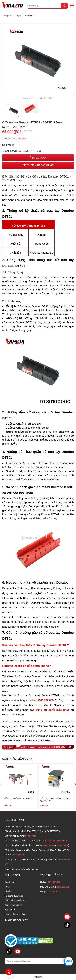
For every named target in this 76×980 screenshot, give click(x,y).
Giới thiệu (9, 882)
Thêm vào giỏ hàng (38, 165)
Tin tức (8, 887)
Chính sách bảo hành (15, 900)
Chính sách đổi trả (13, 905)
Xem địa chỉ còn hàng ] (30, 151)
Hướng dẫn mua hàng (15, 914)
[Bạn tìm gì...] (48, 6)
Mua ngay (38, 158)
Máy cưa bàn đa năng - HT (19, 798)
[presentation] (1, 784)
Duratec (22, 139)
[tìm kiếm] (64, 6)
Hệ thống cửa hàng (14, 896)
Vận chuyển (10, 910)
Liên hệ (8, 891)
